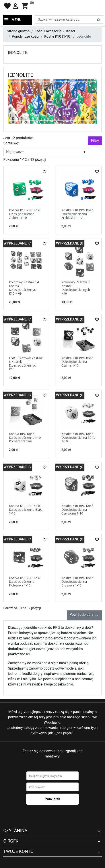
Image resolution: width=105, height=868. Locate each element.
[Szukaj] (69, 19)
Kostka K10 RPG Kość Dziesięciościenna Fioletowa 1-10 (25, 582)
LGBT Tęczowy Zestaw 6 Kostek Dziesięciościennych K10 (26, 364)
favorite (7, 6)
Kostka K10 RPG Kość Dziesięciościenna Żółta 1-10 (78, 438)
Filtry (95, 141)
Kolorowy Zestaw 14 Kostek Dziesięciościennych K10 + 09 (24, 288)
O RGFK (11, 841)
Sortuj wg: (11, 143)
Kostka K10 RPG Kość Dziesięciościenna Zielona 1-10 (25, 214)
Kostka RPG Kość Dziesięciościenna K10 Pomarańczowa (25, 438)
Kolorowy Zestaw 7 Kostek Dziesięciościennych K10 (76, 288)
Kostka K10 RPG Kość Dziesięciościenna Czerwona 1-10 (77, 510)
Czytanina (15, 831)
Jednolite (17, 52)
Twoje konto (18, 851)
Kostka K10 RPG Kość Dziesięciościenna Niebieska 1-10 (77, 214)
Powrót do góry (84, 615)
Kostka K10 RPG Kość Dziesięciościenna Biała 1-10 (26, 510)
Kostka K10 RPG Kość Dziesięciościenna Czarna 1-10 (77, 362)
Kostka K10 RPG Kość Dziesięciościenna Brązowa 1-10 (77, 582)
